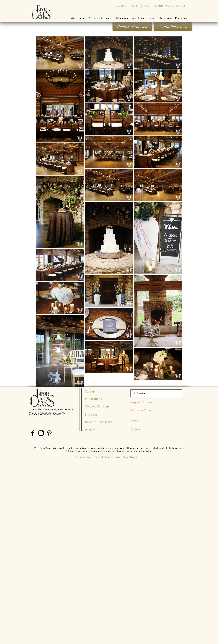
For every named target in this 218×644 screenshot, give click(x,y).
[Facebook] (33, 433)
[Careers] (97, 391)
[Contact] (159, 6)
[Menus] (147, 6)
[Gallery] (135, 6)
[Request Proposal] (132, 26)
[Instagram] (41, 433)
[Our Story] (121, 6)
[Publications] (97, 399)
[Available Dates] (173, 26)
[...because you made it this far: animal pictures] (105, 457)
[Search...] (156, 393)
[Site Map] (91, 415)
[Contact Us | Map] (97, 406)
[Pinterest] (49, 433)
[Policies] (90, 430)
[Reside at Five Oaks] (98, 422)
